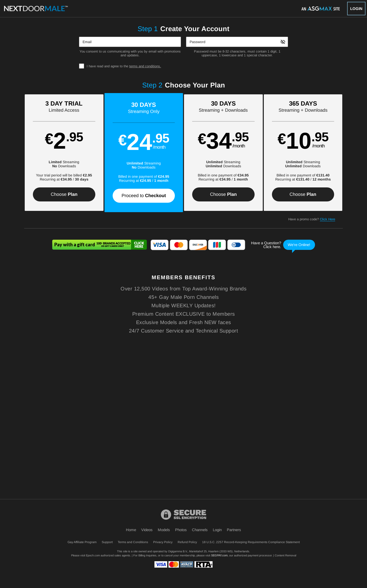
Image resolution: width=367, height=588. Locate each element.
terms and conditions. (145, 66)
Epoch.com (93, 555)
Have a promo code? (312, 219)
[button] (64, 153)
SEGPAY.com (219, 555)
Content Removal (285, 555)
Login (356, 9)
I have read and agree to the (124, 66)
